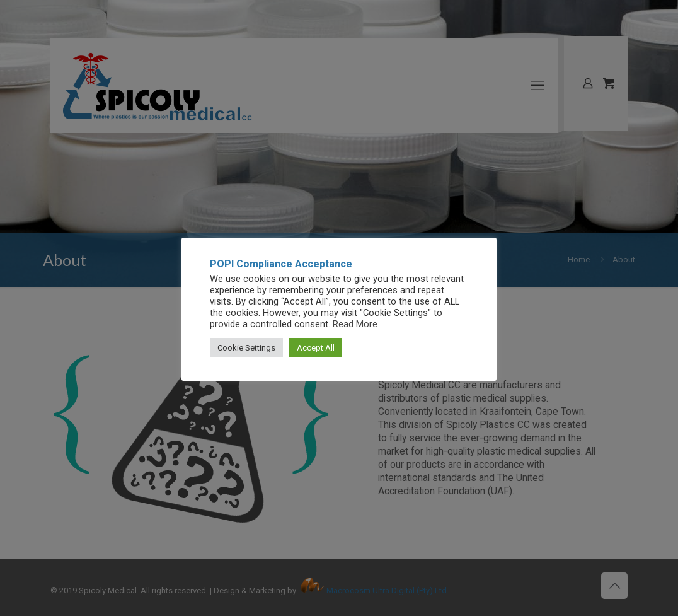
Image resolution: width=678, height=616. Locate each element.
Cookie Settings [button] (246, 348)
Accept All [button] (316, 348)
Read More (355, 324)
